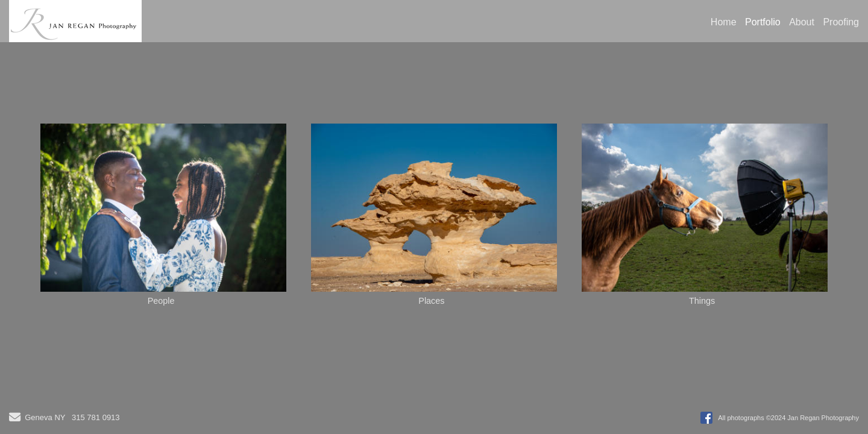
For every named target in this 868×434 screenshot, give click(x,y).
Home (724, 22)
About (802, 22)
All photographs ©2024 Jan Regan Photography (788, 418)
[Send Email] (15, 419)
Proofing (841, 22)
